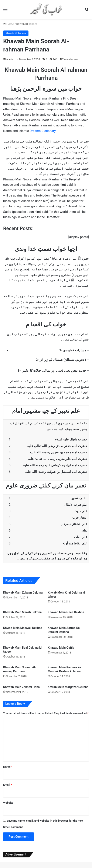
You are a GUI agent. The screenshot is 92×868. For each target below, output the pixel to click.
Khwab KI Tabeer (27, 24)
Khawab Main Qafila (61, 648)
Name (8, 767)
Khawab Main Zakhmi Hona (21, 687)
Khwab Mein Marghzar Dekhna (68, 687)
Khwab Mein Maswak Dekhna (23, 628)
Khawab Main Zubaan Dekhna (23, 593)
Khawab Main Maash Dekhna (22, 612)
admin (10, 59)
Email (8, 785)
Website (8, 803)
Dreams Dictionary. (43, 131)
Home (8, 24)
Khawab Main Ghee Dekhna (66, 612)
